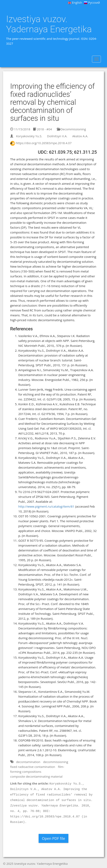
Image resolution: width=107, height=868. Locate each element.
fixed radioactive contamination (33, 767)
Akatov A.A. (80, 136)
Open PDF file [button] (53, 838)
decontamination (28, 762)
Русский (92, 2)
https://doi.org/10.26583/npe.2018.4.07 (44, 143)
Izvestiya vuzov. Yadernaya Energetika (49, 24)
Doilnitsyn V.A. (57, 136)
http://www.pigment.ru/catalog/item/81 (46, 506)
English (75, 2)
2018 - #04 (42, 129)
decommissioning (56, 762)
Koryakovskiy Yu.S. (29, 136)
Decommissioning (71, 129)
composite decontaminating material (36, 776)
